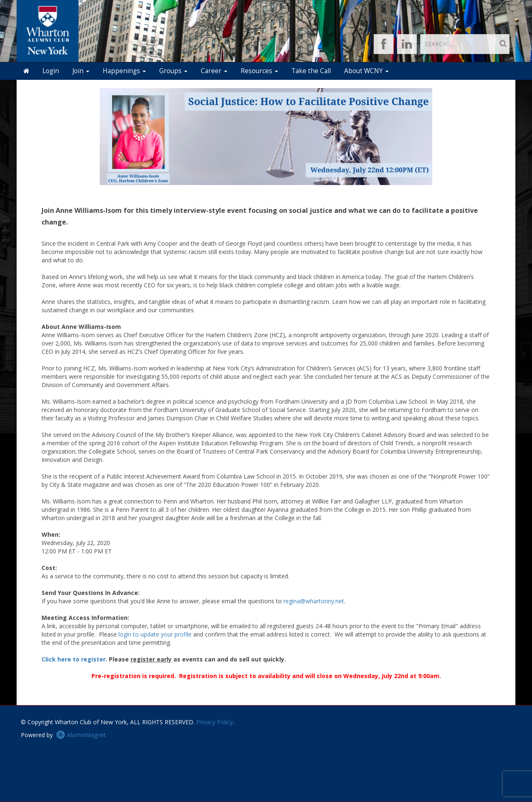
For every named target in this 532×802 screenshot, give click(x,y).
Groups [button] (173, 71)
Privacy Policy (214, 722)
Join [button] (81, 71)
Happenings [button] (124, 71)
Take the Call (311, 71)
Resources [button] (259, 71)
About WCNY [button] (366, 71)
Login (51, 71)
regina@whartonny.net (314, 601)
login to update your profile (155, 634)
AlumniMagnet (81, 735)
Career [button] (214, 71)
